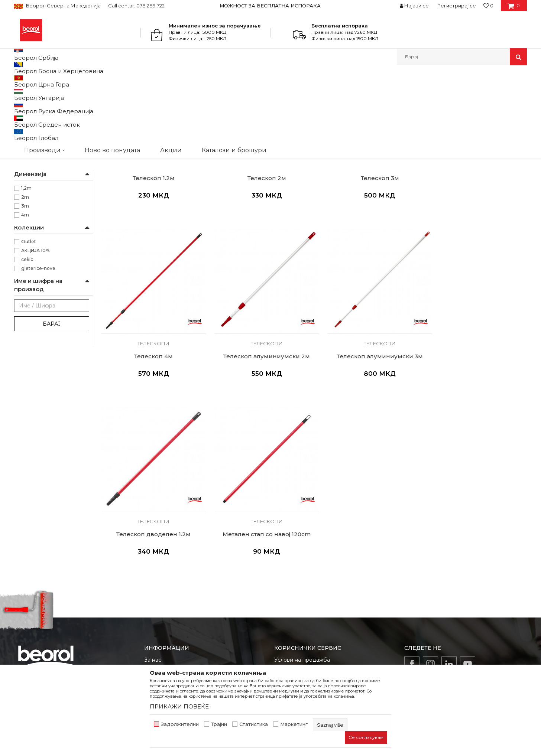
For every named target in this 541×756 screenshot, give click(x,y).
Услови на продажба (302, 549)
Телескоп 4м (476, 250)
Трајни (219, 724)
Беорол (30, 238)
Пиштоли (29, 120)
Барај (52, 400)
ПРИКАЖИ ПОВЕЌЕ (179, 706)
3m (25, 282)
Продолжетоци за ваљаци (52, 167)
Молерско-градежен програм (102, 81)
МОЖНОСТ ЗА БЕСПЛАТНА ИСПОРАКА (270, 6)
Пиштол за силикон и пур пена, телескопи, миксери (205, 81)
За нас (153, 549)
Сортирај (350, 93)
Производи (47, 81)
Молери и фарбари (44, 193)
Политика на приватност (307, 570)
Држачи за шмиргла (42, 138)
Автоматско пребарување (297, 93)
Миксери (29, 111)
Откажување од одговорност (313, 560)
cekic (27, 336)
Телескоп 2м (260, 250)
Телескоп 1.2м (151, 250)
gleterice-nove (38, 345)
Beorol (21, 81)
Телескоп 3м (368, 250)
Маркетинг (294, 724)
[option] (271, 6)
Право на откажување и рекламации (323, 601)
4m (25, 291)
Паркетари (34, 202)
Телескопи (30, 129)
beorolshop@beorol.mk (73, 582)
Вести (152, 560)
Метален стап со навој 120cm (477, 423)
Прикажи (440, 93)
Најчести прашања (299, 612)
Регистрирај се (457, 6)
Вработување (163, 570)
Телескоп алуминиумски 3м (260, 423)
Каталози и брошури (172, 580)
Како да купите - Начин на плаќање (322, 580)
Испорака (287, 591)
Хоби (27, 211)
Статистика (254, 724)
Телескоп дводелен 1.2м (368, 423)
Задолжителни (180, 724)
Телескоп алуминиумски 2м (151, 423)
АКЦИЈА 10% (35, 327)
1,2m (26, 265)
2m (25, 273)
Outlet (29, 318)
